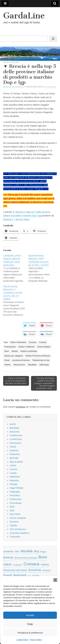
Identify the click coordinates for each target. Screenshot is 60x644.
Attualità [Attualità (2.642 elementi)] (27, 551)
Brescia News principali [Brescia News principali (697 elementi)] (26, 558)
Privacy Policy (36, 640)
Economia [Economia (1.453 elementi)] (35, 570)
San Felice (15, 514)
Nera (6, 351)
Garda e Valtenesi (26, 347)
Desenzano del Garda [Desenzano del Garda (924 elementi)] (15, 570)
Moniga (13, 484)
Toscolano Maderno (20, 533)
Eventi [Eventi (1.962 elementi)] (8, 575)
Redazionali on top (41, 360)
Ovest (7, 360)
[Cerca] (53, 39)
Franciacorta (10, 347)
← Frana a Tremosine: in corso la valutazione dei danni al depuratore (16, 381)
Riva (12, 507)
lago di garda (16, 462)
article (13, 424)
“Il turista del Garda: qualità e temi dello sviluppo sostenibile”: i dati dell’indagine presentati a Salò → (45, 383)
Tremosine (15, 537)
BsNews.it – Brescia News (16, 219)
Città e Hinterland (18, 342)
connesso (20, 407)
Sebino (7, 365)
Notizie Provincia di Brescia (38, 356)
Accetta (30, 615)
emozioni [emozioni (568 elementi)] (46, 570)
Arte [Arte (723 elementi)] (17, 552)
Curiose (43, 342)
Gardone (14, 450)
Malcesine (15, 477)
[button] (55, 580)
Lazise (13, 465)
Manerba (14, 480)
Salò (12, 510)
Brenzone (15, 432)
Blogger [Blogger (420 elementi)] (43, 552)
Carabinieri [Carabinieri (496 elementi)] (18, 565)
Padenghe (15, 492)
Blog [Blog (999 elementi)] (36, 551)
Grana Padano (44, 347)
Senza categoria (18, 518)
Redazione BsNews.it (15, 87)
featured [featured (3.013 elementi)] (20, 575)
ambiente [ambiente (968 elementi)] (8, 551)
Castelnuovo (16, 435)
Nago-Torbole (16, 488)
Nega (30, 624)
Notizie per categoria (14, 356)
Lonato (13, 473)
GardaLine (24, 16)
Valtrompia (44, 365)
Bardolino (14, 428)
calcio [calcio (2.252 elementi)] (7, 564)
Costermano (16, 439)
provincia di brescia (21, 360)
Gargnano (15, 454)
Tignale (13, 525)
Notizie (15, 351)
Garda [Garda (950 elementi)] (36, 576)
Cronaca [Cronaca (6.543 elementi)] (31, 564)
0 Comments (50, 87)
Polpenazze (16, 499)
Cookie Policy (22, 640)
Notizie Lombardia (29, 351)
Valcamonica (19, 365)
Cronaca (33, 342)
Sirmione (14, 522)
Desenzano (15, 443)
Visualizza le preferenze (30, 633)
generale (14, 458)
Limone (13, 469)
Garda (13, 447)
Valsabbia (32, 365)
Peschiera (15, 495)
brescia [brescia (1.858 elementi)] (8, 557)
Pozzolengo (16, 503)
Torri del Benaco (18, 529)
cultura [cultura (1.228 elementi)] (45, 565)
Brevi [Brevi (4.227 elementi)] (43, 557)
